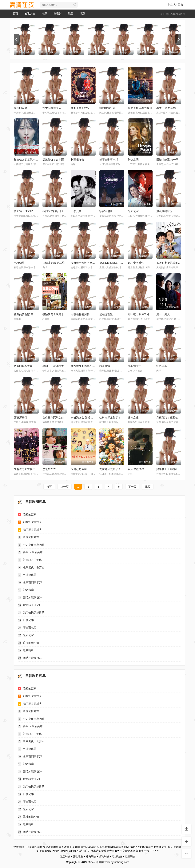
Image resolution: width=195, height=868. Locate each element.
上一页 (65, 487)
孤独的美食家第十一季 (56, 314)
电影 (44, 14)
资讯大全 (30, 14)
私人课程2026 (136, 469)
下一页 (132, 487)
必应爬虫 (130, 856)
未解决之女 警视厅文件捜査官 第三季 (93, 418)
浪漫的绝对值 (164, 211)
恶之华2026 (49, 469)
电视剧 (58, 14)
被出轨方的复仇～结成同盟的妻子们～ (37, 160)
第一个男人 (163, 314)
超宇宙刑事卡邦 (30, 583)
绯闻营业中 (135, 366)
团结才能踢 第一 (30, 598)
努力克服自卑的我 (31, 545)
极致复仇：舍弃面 (31, 568)
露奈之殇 (133, 418)
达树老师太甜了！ (110, 418)
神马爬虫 (91, 856)
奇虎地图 (117, 856)
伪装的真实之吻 (23, 366)
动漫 (82, 14)
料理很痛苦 (78, 160)
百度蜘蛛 (65, 856)
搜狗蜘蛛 (104, 856)
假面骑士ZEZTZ (23, 211)
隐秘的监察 (21, 108)
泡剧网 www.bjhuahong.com (112, 862)
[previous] (17, 39)
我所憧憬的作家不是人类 (86, 366)
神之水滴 (133, 160)
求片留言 (176, 5)
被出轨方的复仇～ (31, 560)
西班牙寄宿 (21, 418)
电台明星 (19, 263)
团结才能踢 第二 (30, 658)
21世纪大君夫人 (52, 108)
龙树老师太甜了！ (110, 469)
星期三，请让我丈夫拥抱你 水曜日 (63, 366)
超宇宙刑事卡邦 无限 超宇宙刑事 (119, 160)
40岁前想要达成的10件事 (171, 263)
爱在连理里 (106, 314)
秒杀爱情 (105, 366)
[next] (178, 39)
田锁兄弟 (76, 211)
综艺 (71, 14)
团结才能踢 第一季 (167, 160)
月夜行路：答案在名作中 (171, 418)
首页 (15, 14)
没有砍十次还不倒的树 (84, 263)
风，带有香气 (136, 263)
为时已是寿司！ (80, 469)
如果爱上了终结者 (167, 469)
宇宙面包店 (106, 211)
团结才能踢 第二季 (54, 263)
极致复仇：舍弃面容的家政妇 (60, 160)
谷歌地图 (78, 856)
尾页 (148, 487)
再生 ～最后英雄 (166, 108)
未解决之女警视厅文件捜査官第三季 (35, 469)
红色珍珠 (162, 366)
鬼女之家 (133, 211)
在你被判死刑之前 (53, 418)
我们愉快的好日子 (53, 211)
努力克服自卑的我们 (140, 108)
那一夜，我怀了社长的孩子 (144, 314)
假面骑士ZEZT (29, 605)
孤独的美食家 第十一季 (28, 314)
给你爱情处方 (107, 108)
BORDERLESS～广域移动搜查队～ (121, 263)
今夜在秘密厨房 (80, 314)
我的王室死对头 (80, 108)
